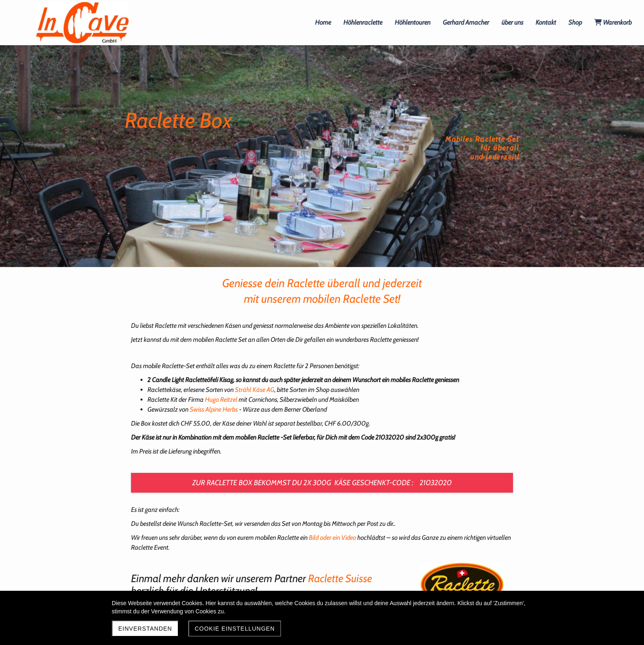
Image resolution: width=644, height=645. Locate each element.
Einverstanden (145, 629)
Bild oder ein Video (332, 538)
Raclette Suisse (339, 578)
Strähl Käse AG (255, 390)
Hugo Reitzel (221, 400)
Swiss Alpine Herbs (214, 409)
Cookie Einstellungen (235, 629)
